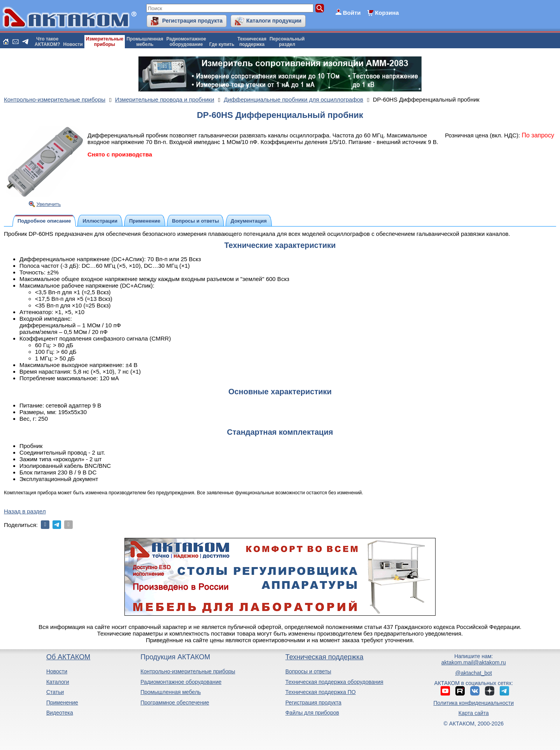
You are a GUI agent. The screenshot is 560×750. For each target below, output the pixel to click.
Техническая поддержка (325, 657)
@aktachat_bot (474, 673)
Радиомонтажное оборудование (181, 682)
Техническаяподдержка (252, 42)
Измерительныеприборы (105, 42)
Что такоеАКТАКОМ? (47, 42)
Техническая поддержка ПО (321, 692)
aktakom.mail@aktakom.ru (474, 662)
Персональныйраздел (287, 42)
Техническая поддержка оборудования (334, 682)
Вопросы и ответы (308, 671)
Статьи (55, 692)
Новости (73, 44)
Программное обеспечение (175, 703)
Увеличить (49, 204)
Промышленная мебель (171, 692)
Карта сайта (474, 713)
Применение (62, 703)
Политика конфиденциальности (474, 703)
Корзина (387, 13)
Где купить (222, 44)
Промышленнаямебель (145, 42)
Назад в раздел (25, 511)
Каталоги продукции (274, 21)
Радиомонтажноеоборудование (186, 42)
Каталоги (58, 682)
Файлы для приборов (312, 713)
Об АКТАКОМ (68, 657)
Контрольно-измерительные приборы (188, 671)
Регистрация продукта (192, 21)
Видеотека (60, 713)
